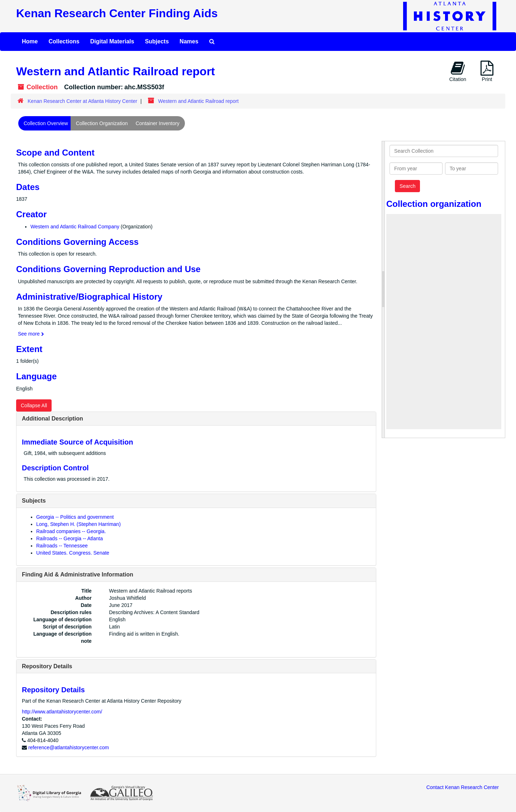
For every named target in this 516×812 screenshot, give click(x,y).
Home (30, 41)
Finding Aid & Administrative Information (78, 574)
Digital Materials (112, 41)
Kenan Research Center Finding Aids (117, 13)
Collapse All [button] (34, 405)
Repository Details (47, 666)
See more (31, 334)
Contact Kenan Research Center (463, 787)
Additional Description (52, 419)
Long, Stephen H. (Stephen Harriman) (78, 524)
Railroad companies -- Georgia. (71, 531)
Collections (64, 41)
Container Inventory (157, 123)
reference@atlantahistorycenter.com (69, 747)
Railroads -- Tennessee (62, 546)
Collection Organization (102, 123)
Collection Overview (46, 123)
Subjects (157, 41)
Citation (458, 71)
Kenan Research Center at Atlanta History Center (82, 101)
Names (189, 41)
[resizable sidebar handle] (383, 289)
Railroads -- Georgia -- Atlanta (70, 538)
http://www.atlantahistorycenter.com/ (62, 712)
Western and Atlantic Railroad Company (75, 227)
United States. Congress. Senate (73, 553)
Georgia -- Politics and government (75, 517)
